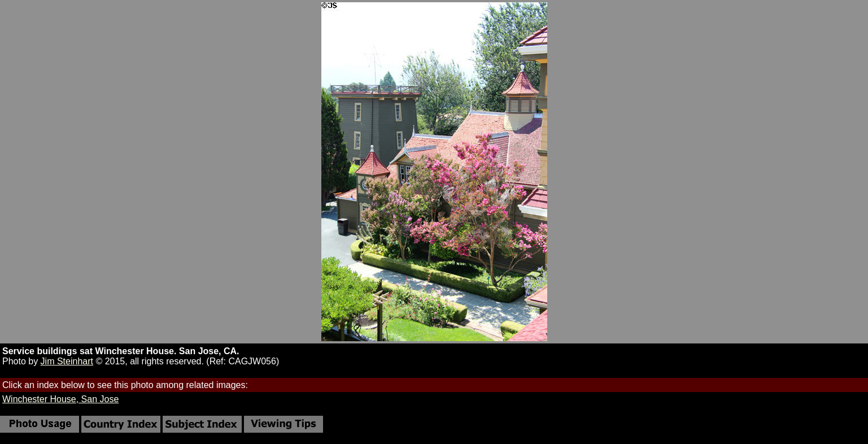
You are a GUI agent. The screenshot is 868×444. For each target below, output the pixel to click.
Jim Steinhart (67, 361)
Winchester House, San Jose (60, 399)
